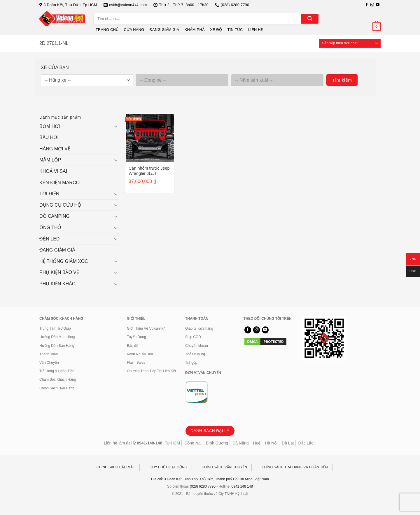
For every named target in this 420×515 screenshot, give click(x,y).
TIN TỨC (235, 30)
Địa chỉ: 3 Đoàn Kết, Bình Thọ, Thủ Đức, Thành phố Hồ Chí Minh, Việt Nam (210, 479)
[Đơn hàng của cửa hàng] (350, 43)
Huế (257, 443)
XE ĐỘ (216, 30)
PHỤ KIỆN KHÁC (57, 284)
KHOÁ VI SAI (53, 171)
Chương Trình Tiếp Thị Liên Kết (152, 371)
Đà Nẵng (240, 443)
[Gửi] (310, 19)
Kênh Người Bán (140, 354)
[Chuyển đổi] (116, 126)
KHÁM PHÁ (195, 30)
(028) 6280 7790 (203, 486)
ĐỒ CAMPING (55, 216)
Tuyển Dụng (136, 337)
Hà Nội (271, 443)
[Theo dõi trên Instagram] (372, 5)
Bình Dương (217, 443)
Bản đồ (133, 346)
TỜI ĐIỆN (49, 194)
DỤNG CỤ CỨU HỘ (60, 205)
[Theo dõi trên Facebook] (367, 5)
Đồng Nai (193, 443)
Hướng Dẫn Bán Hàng (57, 346)
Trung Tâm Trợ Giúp (55, 328)
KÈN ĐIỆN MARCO (60, 183)
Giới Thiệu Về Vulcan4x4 (146, 328)
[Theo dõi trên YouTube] (378, 5)
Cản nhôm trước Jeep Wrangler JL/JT (149, 171)
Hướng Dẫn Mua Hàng (57, 337)
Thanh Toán (49, 354)
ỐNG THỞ (50, 227)
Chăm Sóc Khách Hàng (58, 379)
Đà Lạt (288, 443)
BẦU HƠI (49, 137)
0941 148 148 (242, 486)
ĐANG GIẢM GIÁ (164, 30)
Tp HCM (172, 443)
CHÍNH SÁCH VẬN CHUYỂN (225, 467)
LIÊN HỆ (256, 30)
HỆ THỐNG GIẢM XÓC (64, 261)
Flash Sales (136, 363)
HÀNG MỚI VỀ (55, 149)
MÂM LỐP (50, 160)
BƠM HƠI (50, 126)
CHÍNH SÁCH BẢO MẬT (116, 467)
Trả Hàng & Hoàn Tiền (57, 371)
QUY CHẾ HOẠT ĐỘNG (168, 467)
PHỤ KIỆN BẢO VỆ (59, 272)
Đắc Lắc (306, 443)
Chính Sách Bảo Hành (57, 388)
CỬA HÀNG (134, 30)
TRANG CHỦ (107, 30)
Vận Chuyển (49, 363)
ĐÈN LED (49, 239)
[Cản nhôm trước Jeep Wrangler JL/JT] (150, 138)
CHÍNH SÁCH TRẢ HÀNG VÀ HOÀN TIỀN (295, 467)
